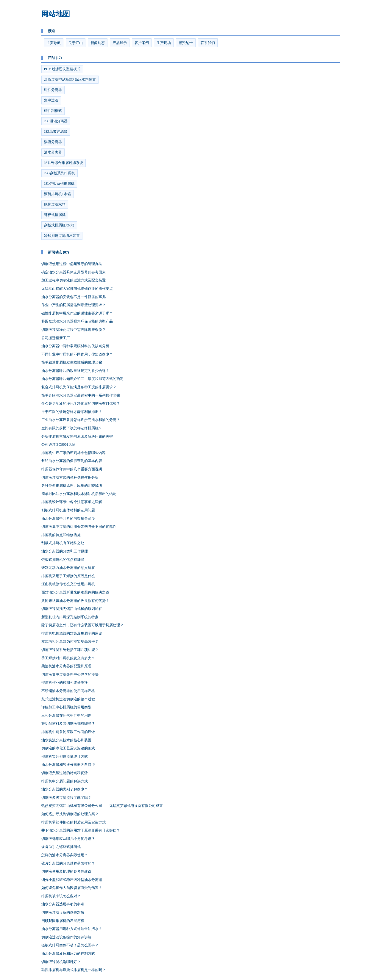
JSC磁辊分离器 (56, 121)
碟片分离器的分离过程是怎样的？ (68, 863)
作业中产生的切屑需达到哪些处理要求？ (74, 305)
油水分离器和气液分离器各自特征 (68, 765)
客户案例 (142, 43)
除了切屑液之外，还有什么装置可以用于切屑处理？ (82, 625)
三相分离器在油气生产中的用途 (66, 716)
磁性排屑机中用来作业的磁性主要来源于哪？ (77, 313)
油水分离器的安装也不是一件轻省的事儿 (74, 297)
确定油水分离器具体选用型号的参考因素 (74, 272)
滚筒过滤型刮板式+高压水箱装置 (70, 79)
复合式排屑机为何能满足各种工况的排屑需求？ (79, 387)
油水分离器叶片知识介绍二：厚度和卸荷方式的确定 (82, 379)
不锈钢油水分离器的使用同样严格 (68, 691)
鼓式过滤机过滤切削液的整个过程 (68, 699)
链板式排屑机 (55, 215)
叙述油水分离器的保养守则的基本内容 (72, 461)
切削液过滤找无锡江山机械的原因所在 (72, 609)
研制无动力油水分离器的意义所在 (68, 568)
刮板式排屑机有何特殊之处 (63, 543)
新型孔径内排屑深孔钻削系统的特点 (70, 617)
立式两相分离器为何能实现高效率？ (70, 641)
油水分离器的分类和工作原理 (65, 551)
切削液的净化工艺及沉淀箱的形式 (68, 748)
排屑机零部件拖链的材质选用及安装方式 (74, 822)
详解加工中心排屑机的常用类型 (66, 707)
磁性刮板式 (53, 111)
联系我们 (208, 43)
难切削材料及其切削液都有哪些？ (68, 724)
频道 (51, 31)
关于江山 (76, 43)
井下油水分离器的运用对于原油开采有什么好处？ (81, 830)
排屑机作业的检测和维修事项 (65, 682)
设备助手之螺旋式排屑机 (61, 847)
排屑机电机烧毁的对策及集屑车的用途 (72, 633)
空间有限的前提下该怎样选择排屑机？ (72, 428)
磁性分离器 (53, 90)
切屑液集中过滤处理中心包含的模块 (70, 674)
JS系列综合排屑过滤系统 (64, 163)
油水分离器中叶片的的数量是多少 (68, 519)
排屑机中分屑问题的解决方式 (65, 781)
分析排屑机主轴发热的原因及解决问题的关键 (77, 436)
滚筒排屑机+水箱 (58, 194)
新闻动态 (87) (58, 252)
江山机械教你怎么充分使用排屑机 (68, 584)
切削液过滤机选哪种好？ (61, 962)
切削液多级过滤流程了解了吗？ (66, 798)
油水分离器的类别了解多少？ (65, 789)
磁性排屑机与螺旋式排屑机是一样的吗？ (74, 970)
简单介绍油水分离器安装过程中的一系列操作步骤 (81, 395)
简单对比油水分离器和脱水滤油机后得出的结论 (79, 494)
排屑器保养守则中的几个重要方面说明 (72, 469)
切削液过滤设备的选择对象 (63, 912)
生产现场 (164, 43)
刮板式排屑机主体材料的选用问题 (68, 510)
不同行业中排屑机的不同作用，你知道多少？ (77, 354)
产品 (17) (55, 58)
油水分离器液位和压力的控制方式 (68, 954)
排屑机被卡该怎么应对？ (61, 896)
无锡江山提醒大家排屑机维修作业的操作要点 (77, 289)
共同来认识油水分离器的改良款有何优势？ (75, 601)
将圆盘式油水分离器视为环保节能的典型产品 (77, 321)
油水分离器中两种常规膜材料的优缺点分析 (75, 346)
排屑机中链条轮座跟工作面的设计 (68, 732)
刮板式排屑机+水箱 (59, 225)
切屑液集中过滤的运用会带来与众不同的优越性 (79, 527)
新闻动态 (98, 43)
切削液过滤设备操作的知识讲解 (66, 937)
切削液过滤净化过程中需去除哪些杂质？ (74, 330)
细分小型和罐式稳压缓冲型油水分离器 (72, 880)
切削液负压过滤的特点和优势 (65, 773)
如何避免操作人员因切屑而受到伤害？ (72, 888)
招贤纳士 (186, 43)
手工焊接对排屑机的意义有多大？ (68, 658)
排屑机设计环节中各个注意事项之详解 (72, 502)
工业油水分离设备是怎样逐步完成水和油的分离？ (81, 420)
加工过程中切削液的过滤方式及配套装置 (74, 280)
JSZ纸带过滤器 (56, 131)
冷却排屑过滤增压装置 (62, 236)
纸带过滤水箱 (55, 204)
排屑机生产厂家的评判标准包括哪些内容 (74, 453)
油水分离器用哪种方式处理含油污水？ (72, 929)
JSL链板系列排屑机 (59, 184)
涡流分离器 (53, 142)
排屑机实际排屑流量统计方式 (65, 757)
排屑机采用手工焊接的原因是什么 (68, 576)
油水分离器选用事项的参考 (63, 904)
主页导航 (54, 43)
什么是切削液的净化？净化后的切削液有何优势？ (81, 403)
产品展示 (120, 43)
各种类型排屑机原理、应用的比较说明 (72, 486)
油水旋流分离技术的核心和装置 (66, 740)
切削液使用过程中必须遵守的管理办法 (72, 264)
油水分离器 (53, 152)
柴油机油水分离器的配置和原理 (66, 666)
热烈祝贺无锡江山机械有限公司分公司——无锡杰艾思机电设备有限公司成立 (102, 806)
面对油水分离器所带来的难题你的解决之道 (75, 592)
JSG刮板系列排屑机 (60, 173)
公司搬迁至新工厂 (56, 338)
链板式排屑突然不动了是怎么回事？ (70, 945)
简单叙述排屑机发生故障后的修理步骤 (72, 362)
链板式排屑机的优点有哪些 (63, 560)
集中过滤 (51, 100)
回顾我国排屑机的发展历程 (63, 921)
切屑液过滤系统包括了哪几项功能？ (70, 650)
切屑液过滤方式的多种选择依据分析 (70, 478)
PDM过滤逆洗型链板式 (62, 69)
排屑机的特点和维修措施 (61, 535)
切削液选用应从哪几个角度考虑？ (68, 839)
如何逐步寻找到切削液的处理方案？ (70, 814)
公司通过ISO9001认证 (58, 444)
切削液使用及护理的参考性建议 (66, 871)
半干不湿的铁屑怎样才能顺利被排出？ (72, 412)
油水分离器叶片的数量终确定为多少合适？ (75, 371)
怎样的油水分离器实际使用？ (65, 855)
